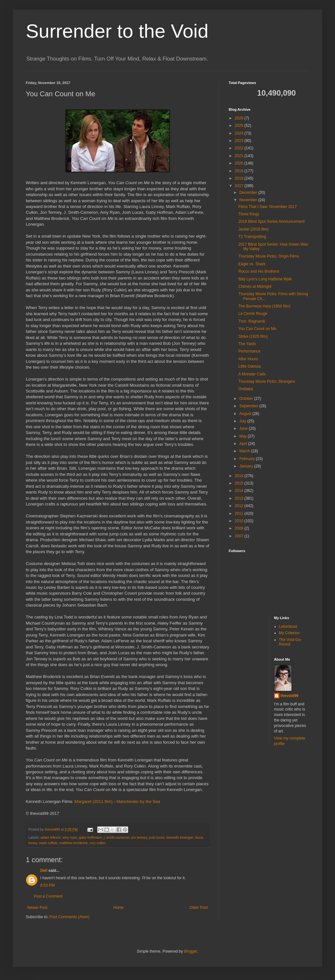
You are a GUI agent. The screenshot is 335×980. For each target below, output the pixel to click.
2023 (240, 141)
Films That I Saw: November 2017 (268, 207)
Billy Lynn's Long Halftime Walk (265, 279)
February (248, 459)
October (247, 399)
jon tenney (139, 837)
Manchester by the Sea (138, 801)
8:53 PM (48, 885)
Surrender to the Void (117, 31)
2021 (240, 156)
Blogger (191, 951)
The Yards (247, 344)
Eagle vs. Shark (252, 264)
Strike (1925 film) (253, 336)
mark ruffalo (48, 843)
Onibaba (246, 389)
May (244, 436)
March (245, 451)
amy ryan (70, 837)
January (247, 466)
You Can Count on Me (257, 329)
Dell (44, 871)
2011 (240, 514)
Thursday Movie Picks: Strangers (267, 382)
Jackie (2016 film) (254, 229)
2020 (240, 163)
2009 (240, 528)
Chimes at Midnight (255, 287)
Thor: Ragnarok (252, 321)
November (249, 200)
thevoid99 (290, 696)
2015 (240, 483)
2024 (240, 133)
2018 (240, 178)
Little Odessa (250, 366)
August (246, 414)
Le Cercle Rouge (253, 314)
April (244, 444)
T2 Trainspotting (252, 237)
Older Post (199, 908)
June (244, 429)
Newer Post (37, 908)
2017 (240, 186)
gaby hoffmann (90, 837)
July (243, 421)
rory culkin (97, 843)
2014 (240, 491)
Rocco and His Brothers (259, 271)
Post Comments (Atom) (69, 917)
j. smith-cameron (117, 837)
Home (119, 908)
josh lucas (157, 837)
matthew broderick (73, 843)
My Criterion (289, 633)
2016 (240, 476)
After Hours (248, 359)
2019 (240, 171)
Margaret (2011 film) (94, 801)
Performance (249, 351)
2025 (240, 126)
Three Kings (249, 214)
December (249, 193)
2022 (240, 148)
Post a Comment (48, 896)
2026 (240, 118)
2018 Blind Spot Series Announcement (271, 221)
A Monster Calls (252, 374)
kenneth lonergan (180, 837)
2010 (240, 521)
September (249, 406)
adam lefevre (51, 837)
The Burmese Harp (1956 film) (264, 306)
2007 (240, 536)
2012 (240, 506)
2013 (240, 498)
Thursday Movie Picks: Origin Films (269, 256)
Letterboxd (288, 627)
